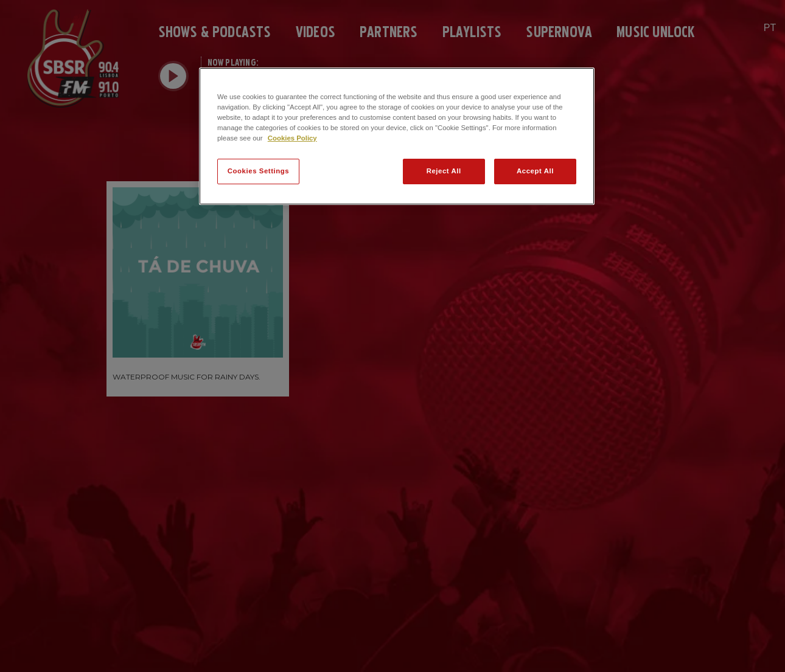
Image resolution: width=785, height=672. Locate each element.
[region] (397, 136)
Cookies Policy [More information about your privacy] (292, 138)
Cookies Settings (258, 171)
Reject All (444, 171)
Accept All (535, 171)
